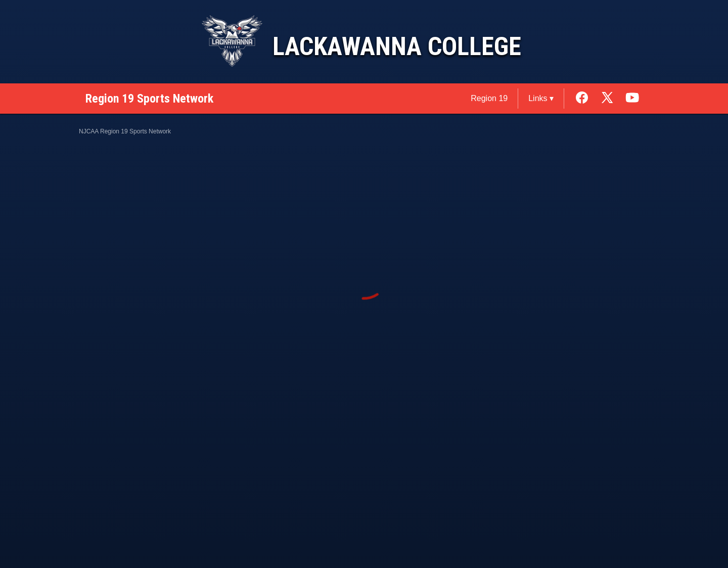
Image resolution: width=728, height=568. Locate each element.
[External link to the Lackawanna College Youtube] (632, 99)
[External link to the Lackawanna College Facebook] (587, 99)
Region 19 (489, 98)
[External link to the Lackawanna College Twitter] (612, 99)
